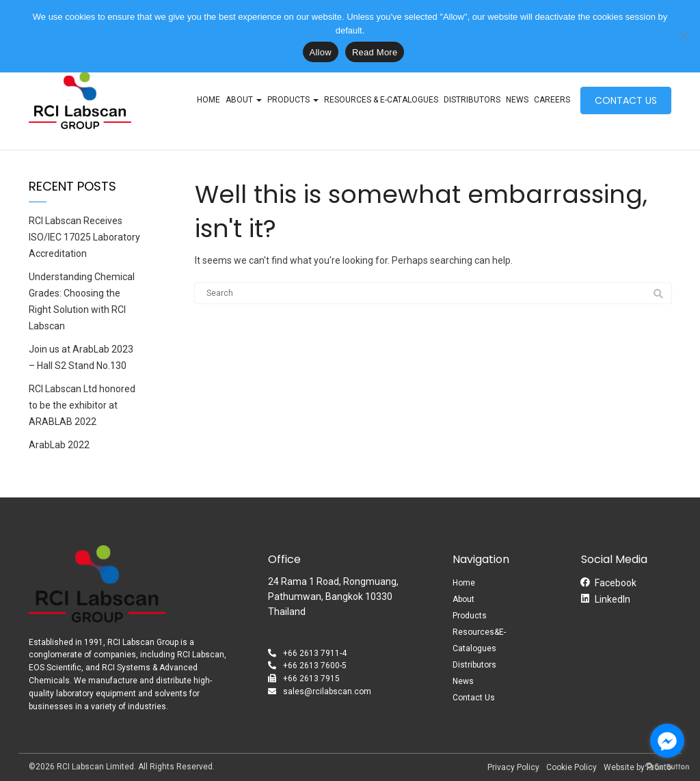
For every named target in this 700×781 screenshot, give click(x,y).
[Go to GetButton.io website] (667, 767)
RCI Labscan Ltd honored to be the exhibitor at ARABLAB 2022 (82, 405)
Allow (321, 52)
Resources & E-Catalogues (381, 100)
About (244, 100)
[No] (683, 36)
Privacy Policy (513, 767)
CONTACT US (626, 100)
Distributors (472, 100)
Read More (375, 52)
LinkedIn (612, 599)
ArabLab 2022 (59, 445)
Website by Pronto (637, 767)
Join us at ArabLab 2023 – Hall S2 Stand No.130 (81, 357)
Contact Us (474, 698)
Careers (552, 100)
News (517, 100)
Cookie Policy (571, 767)
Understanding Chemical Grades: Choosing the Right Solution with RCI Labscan (82, 301)
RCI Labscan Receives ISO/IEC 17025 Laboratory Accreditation (84, 237)
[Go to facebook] (667, 741)
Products (293, 100)
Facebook (616, 583)
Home (208, 100)
